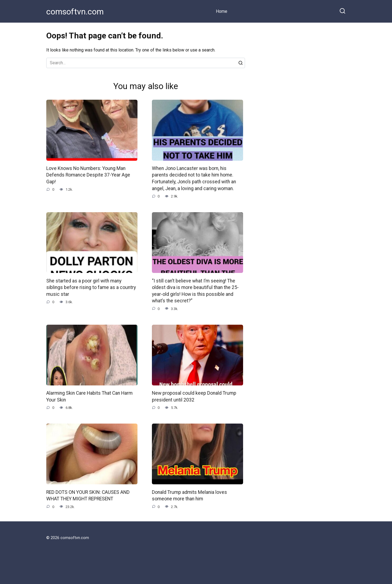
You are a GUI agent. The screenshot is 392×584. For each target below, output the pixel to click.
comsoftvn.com (75, 12)
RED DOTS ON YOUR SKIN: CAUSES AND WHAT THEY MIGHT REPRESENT (88, 496)
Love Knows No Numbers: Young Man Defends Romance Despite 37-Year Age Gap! (88, 175)
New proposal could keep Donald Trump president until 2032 (194, 396)
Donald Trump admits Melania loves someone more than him (189, 496)
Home (222, 11)
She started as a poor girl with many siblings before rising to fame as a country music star (91, 287)
